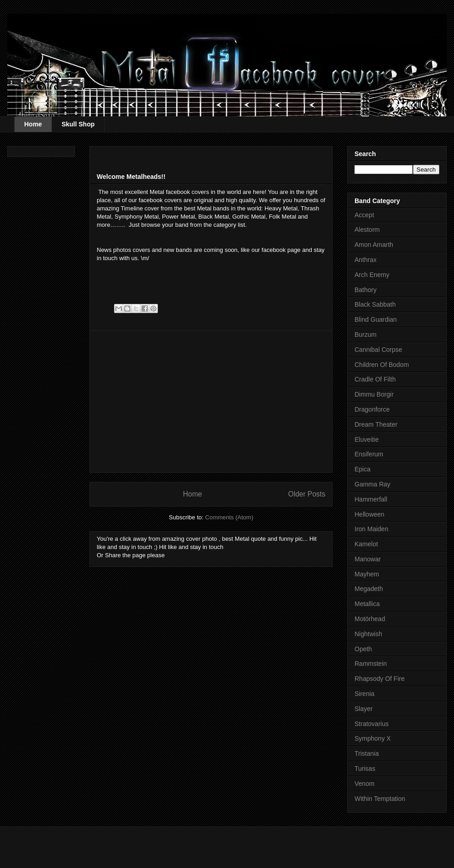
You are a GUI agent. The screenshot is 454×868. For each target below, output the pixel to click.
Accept (364, 215)
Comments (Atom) (229, 517)
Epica (363, 469)
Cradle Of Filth (375, 379)
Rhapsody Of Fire (380, 679)
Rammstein (371, 664)
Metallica (367, 604)
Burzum (365, 335)
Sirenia (365, 694)
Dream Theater (376, 424)
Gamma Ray (373, 484)
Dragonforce (372, 409)
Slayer (364, 709)
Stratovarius (372, 724)
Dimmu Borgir (374, 394)
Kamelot (366, 544)
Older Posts (307, 494)
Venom (365, 784)
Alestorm (367, 230)
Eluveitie (367, 439)
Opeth (363, 649)
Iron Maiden (371, 529)
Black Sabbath (375, 304)
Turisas (365, 769)
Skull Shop (78, 124)
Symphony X (373, 738)
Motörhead (370, 619)
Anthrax (365, 260)
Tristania (367, 753)
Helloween (369, 514)
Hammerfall (371, 499)
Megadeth (369, 589)
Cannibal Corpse (378, 350)
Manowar (368, 559)
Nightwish (368, 634)
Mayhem (367, 574)
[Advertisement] (204, 276)
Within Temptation (380, 799)
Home (33, 124)
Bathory (365, 290)
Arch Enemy (372, 275)
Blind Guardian (376, 319)
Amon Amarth (374, 245)
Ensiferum (369, 454)
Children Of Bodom (382, 365)
